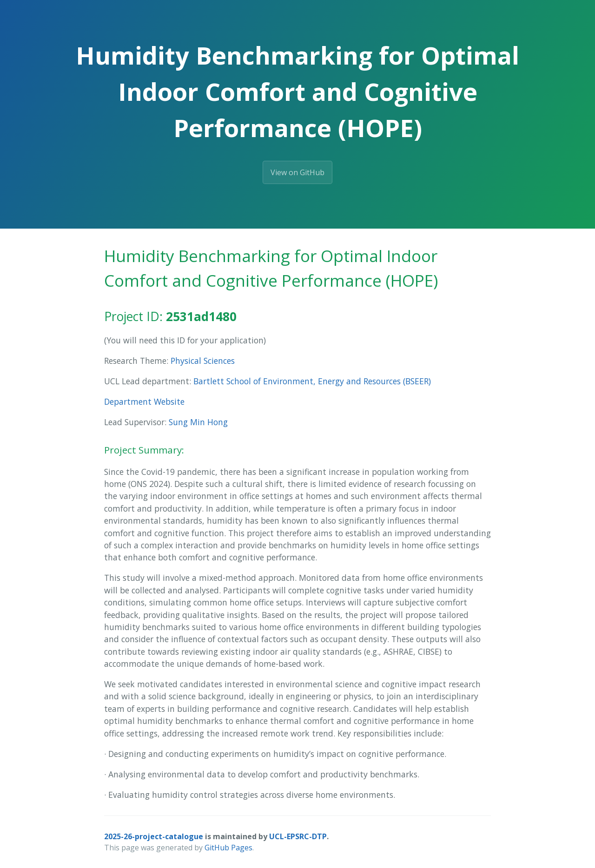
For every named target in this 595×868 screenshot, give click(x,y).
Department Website (144, 401)
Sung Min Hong (198, 422)
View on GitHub (297, 172)
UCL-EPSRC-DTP (298, 836)
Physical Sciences (203, 361)
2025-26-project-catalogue (154, 836)
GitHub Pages (228, 848)
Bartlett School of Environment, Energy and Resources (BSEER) (312, 381)
